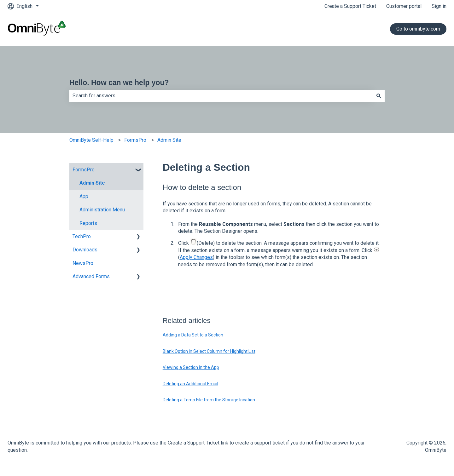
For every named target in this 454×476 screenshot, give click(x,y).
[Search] (379, 96)
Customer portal (404, 6)
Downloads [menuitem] (85, 250)
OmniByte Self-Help (91, 140)
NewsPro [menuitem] (83, 263)
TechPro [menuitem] (82, 236)
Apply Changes (196, 257)
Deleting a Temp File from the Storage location (209, 400)
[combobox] (221, 96)
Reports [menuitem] (88, 223)
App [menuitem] (84, 196)
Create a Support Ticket (350, 6)
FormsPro (135, 140)
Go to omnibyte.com (418, 29)
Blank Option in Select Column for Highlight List (209, 351)
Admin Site (169, 140)
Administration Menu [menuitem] (102, 210)
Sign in (439, 6)
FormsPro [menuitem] (84, 170)
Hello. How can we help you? (119, 83)
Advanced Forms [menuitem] (91, 276)
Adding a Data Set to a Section (193, 335)
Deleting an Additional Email (190, 384)
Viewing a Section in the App (191, 367)
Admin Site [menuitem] (92, 183)
